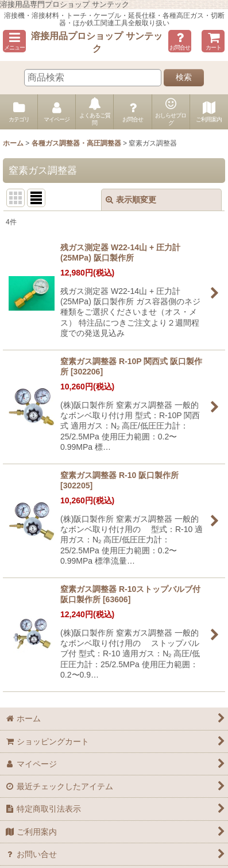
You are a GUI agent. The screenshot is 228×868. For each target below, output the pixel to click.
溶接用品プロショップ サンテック (97, 42)
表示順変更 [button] (131, 200)
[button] (14, 41)
